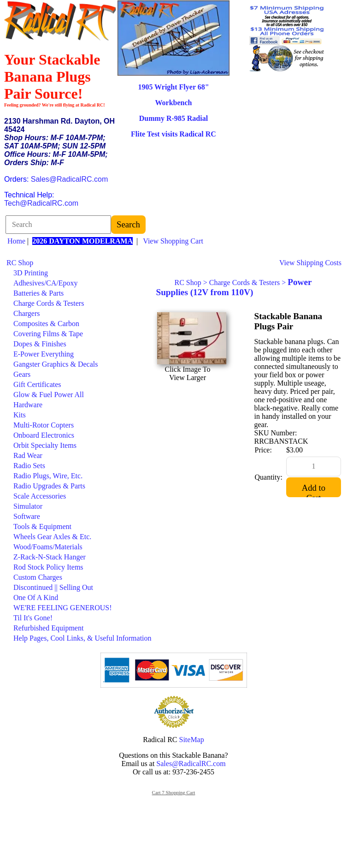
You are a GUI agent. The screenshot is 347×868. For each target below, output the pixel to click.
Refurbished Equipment (48, 628)
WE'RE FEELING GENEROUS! (63, 608)
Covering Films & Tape (48, 334)
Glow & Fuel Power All (49, 395)
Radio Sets (29, 466)
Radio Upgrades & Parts (49, 486)
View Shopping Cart (173, 241)
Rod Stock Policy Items (48, 567)
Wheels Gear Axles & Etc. (52, 537)
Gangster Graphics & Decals (56, 364)
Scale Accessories (40, 496)
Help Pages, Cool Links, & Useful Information (82, 638)
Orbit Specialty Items (45, 445)
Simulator (28, 506)
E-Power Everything (44, 354)
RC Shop (20, 263)
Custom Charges (38, 577)
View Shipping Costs (310, 263)
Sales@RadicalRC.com (69, 179)
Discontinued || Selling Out (53, 587)
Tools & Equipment (42, 526)
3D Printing (31, 273)
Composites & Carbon (46, 324)
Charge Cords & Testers (49, 303)
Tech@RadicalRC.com (41, 203)
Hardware (28, 405)
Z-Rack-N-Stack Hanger (50, 557)
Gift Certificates (37, 384)
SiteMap (192, 740)
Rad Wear (28, 455)
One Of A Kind (36, 597)
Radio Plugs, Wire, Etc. (48, 476)
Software (27, 516)
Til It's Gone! (33, 618)
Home (16, 241)
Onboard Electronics (44, 435)
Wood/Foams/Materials (48, 547)
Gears (22, 374)
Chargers (26, 313)
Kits (20, 415)
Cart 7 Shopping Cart (174, 792)
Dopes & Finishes (40, 344)
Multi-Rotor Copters (44, 425)
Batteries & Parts (38, 293)
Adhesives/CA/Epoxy (46, 283)
